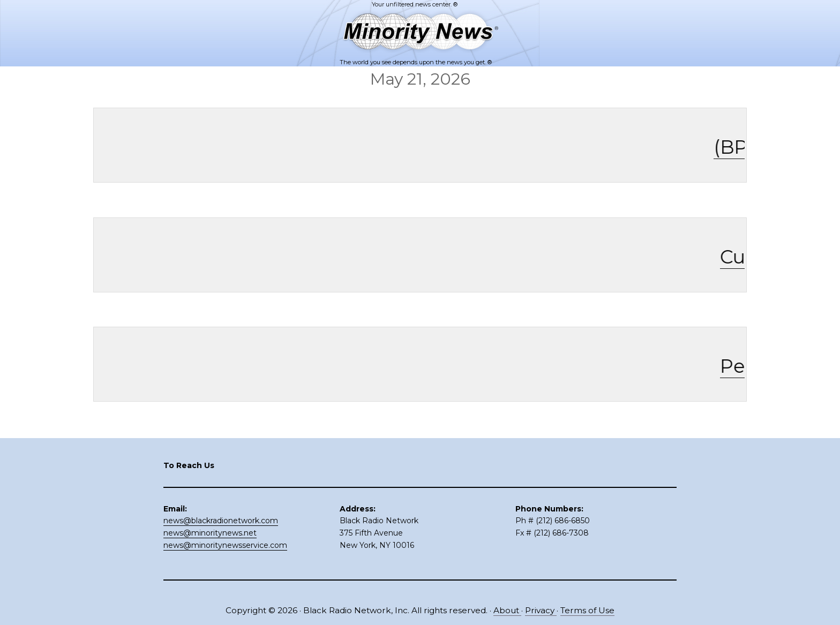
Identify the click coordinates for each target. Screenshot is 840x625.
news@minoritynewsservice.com (225, 545)
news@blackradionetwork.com (221, 521)
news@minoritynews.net (210, 533)
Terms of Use (587, 610)
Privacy (541, 610)
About (507, 610)
